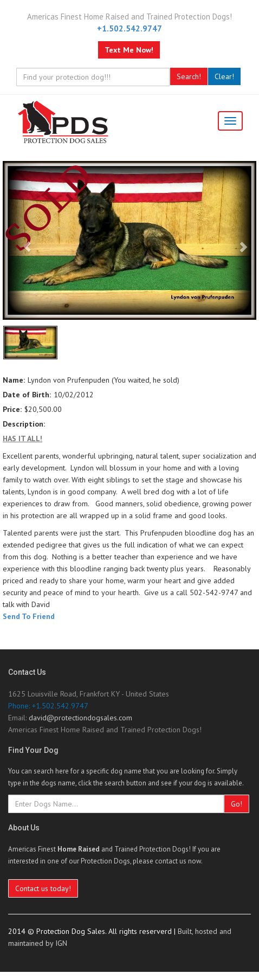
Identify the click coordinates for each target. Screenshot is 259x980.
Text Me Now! (129, 50)
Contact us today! (43, 888)
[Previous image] (22, 240)
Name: (14, 380)
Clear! (224, 76)
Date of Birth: (27, 395)
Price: (12, 409)
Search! (189, 76)
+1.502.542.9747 (129, 28)
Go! (237, 804)
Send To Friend (29, 616)
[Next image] (237, 240)
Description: (24, 424)
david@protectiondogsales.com (80, 718)
